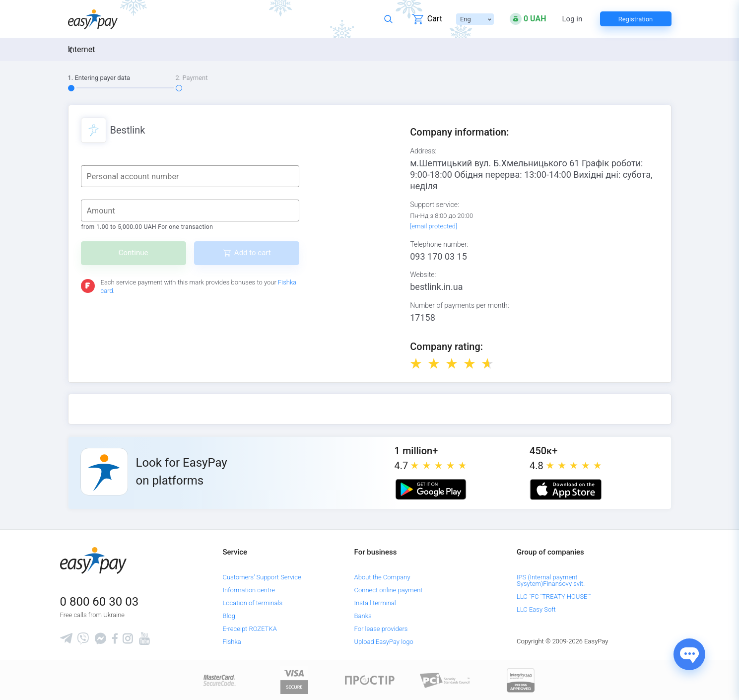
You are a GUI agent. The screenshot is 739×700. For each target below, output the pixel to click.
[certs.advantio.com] (521, 680)
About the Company (382, 577)
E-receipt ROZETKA (249, 629)
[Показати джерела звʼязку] (689, 654)
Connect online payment (389, 590)
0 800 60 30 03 (100, 602)
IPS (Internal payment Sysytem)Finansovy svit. (551, 580)
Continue (134, 253)
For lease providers (381, 629)
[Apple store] (566, 490)
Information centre (248, 590)
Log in (572, 19)
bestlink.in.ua (436, 287)
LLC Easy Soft (536, 609)
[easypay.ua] (93, 19)
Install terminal (375, 603)
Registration (636, 19)
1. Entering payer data (99, 78)
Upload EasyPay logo (384, 642)
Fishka (232, 642)
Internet (82, 49)
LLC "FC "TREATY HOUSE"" (554, 596)
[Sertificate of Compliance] (445, 680)
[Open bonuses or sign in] (528, 19)
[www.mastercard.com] (219, 680)
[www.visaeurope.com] (294, 680)
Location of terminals (252, 603)
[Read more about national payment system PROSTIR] (370, 680)
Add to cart (253, 253)
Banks (363, 616)
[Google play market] (431, 490)
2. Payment (192, 78)
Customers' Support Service (262, 577)
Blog (229, 616)
